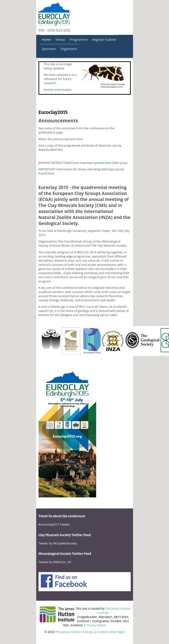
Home (47, 40)
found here (46, 173)
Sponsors (49, 49)
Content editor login (111, 632)
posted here (103, 163)
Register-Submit (104, 40)
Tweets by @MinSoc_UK (55, 562)
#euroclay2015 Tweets (54, 524)
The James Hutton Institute (74, 632)
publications (47, 132)
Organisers (69, 49)
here (80, 139)
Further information (58, 90)
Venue (60, 40)
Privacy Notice (96, 625)
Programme (79, 40)
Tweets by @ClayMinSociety (58, 543)
